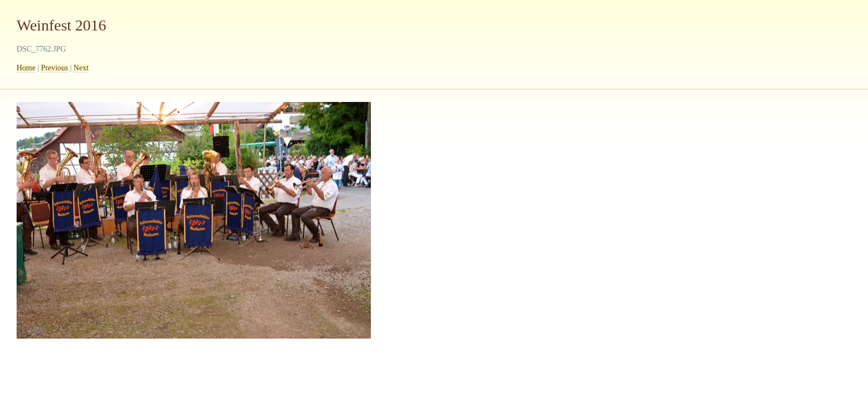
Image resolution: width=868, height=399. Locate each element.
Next (81, 68)
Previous (55, 68)
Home (26, 68)
